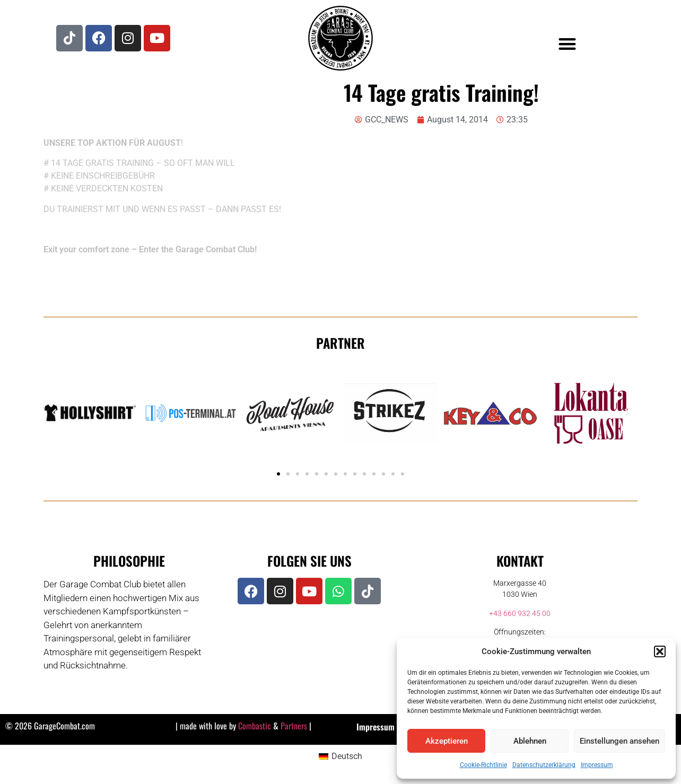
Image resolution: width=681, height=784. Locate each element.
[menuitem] (340, 756)
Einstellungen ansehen (619, 741)
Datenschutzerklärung (544, 765)
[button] (660, 651)
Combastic (255, 726)
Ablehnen (530, 741)
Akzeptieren (447, 741)
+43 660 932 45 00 (520, 613)
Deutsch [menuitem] (347, 756)
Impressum (597, 765)
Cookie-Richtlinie (483, 765)
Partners (294, 726)
